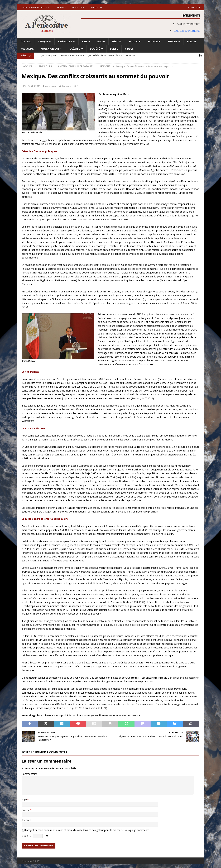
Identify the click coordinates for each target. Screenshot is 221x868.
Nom (24, 799)
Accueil (26, 41)
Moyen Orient (50, 49)
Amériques (65, 41)
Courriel (26, 809)
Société (95, 49)
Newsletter (78, 7)
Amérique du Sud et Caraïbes (76, 66)
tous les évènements (187, 31)
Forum (191, 41)
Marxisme (27, 49)
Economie (154, 41)
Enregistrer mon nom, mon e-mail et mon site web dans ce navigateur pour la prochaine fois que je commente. (87, 829)
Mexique (67, 85)
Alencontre (51, 85)
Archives (61, 7)
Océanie (75, 49)
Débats (117, 41)
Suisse (114, 49)
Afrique (43, 41)
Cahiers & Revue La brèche (34, 7)
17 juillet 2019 (33, 85)
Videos (129, 49)
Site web (26, 819)
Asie (85, 41)
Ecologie (135, 41)
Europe (172, 41)
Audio (101, 41)
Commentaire (29, 773)
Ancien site (97, 7)
